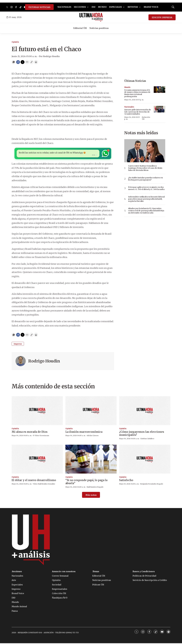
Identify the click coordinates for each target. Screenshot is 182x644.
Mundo (127, 87)
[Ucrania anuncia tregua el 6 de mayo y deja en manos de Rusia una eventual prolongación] (159, 90)
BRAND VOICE (151, 7)
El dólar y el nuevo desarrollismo (34, 481)
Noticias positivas (99, 28)
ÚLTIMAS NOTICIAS (39, 7)
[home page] (91, 17)
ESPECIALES (116, 7)
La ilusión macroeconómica (84, 432)
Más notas (91, 496)
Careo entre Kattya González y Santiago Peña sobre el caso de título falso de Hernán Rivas (145, 168)
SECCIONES (80, 7)
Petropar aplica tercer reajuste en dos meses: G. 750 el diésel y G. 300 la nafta (146, 188)
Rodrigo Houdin (44, 362)
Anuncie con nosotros (64, 572)
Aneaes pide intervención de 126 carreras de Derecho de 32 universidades (138, 112)
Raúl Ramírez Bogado (95, 488)
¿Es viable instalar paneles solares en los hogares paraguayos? (145, 179)
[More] (88, 7)
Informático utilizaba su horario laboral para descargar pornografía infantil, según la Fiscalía (146, 199)
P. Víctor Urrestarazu (41, 436)
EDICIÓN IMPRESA (162, 17)
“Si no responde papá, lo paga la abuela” (86, 482)
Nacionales (129, 107)
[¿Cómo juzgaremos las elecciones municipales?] (145, 411)
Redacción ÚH (146, 118)
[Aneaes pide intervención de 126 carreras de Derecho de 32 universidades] (159, 109)
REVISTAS (133, 7)
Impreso (18, 345)
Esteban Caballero (147, 439)
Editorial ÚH (80, 28)
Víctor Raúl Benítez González (44, 485)
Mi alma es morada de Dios (30, 432)
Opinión (15, 42)
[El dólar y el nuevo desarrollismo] (37, 460)
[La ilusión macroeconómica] (91, 411)
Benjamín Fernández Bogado (152, 485)
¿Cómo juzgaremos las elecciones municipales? (142, 434)
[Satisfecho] (145, 460)
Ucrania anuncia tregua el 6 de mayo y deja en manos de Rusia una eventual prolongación (137, 93)
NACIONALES (64, 7)
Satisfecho (126, 481)
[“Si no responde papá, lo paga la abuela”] (91, 460)
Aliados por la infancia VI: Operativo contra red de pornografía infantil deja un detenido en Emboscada (146, 211)
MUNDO (102, 7)
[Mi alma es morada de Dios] (37, 411)
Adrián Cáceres (93, 436)
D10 (93, 7)
